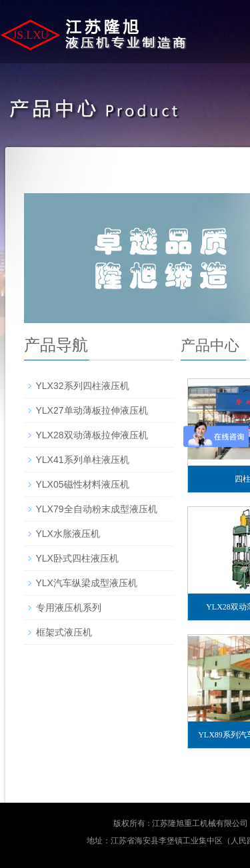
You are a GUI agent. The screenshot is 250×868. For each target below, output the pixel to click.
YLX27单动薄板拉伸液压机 (92, 410)
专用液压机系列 (69, 608)
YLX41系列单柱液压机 (83, 460)
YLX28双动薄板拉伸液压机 (92, 435)
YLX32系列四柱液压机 (83, 386)
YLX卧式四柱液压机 (77, 558)
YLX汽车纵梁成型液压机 (87, 583)
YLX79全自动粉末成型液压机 (97, 509)
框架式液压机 (64, 632)
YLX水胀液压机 (68, 534)
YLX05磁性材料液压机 (83, 484)
